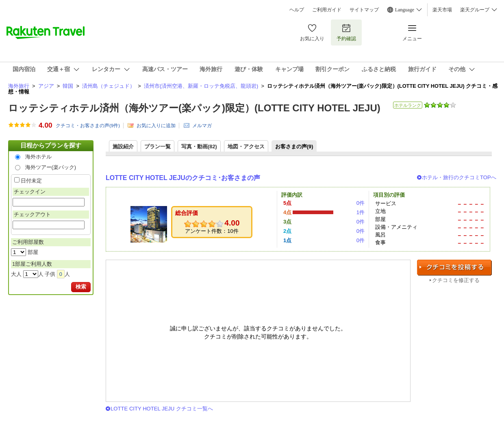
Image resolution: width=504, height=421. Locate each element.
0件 (361, 203)
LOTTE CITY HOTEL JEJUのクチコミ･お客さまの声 (183, 178)
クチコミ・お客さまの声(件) (88, 126)
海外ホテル (38, 157)
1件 (361, 212)
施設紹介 (123, 146)
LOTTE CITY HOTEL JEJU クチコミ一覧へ (162, 409)
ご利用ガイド (327, 10)
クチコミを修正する (456, 280)
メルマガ (202, 126)
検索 (81, 287)
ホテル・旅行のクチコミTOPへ (459, 177)
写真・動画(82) (199, 146)
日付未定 (31, 181)
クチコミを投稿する (454, 268)
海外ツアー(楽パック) (51, 167)
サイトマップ (364, 10)
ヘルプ (297, 10)
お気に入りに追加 (156, 126)
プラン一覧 (157, 146)
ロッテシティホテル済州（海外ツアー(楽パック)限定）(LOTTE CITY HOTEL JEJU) (194, 108)
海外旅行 (19, 86)
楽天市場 (442, 10)
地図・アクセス (246, 146)
